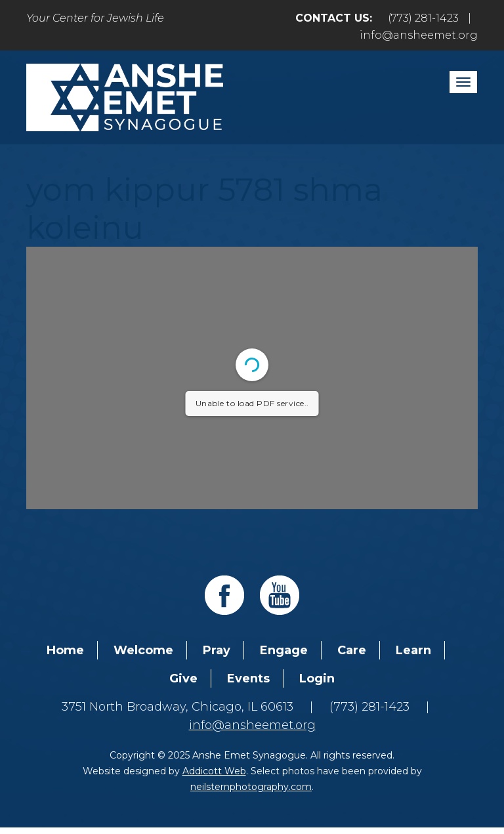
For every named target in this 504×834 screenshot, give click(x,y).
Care (352, 650)
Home (65, 650)
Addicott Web (214, 771)
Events (248, 678)
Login (317, 678)
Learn (413, 650)
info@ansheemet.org (419, 35)
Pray (217, 650)
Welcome (143, 650)
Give (183, 678)
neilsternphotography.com (251, 787)
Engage (284, 650)
